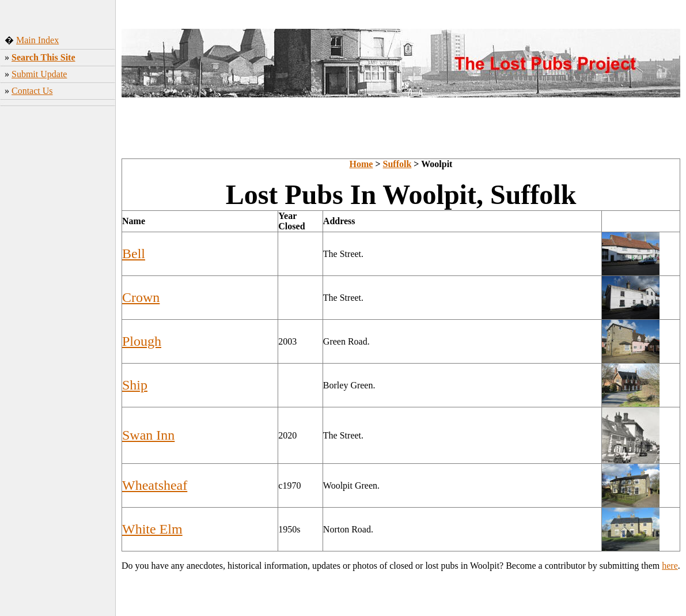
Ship (135, 385)
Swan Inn (148, 435)
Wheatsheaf (155, 485)
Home (361, 164)
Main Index (37, 40)
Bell (134, 254)
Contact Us (32, 91)
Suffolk (397, 164)
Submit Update (39, 74)
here (670, 566)
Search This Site (43, 57)
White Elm (152, 529)
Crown (141, 297)
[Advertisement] (58, 187)
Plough (142, 341)
